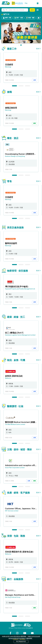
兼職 (34, 123)
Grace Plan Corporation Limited (15, 468)
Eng (26, 3)
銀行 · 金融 (19, 18)
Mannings (8, 67)
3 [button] (28, 86)
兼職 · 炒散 (7, 18)
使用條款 (22, 638)
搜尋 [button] (32, 10)
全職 (34, 80)
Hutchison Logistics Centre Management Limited (20, 335)
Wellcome (8, 378)
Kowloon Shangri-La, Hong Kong (15, 156)
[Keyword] (18, 10)
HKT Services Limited (12, 511)
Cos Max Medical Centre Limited (15, 424)
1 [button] (14, 86)
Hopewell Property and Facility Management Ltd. (20, 289)
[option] (21, 67)
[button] (5, 10)
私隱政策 (15, 638)
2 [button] (21, 86)
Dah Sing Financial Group (13, 597)
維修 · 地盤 (30, 18)
